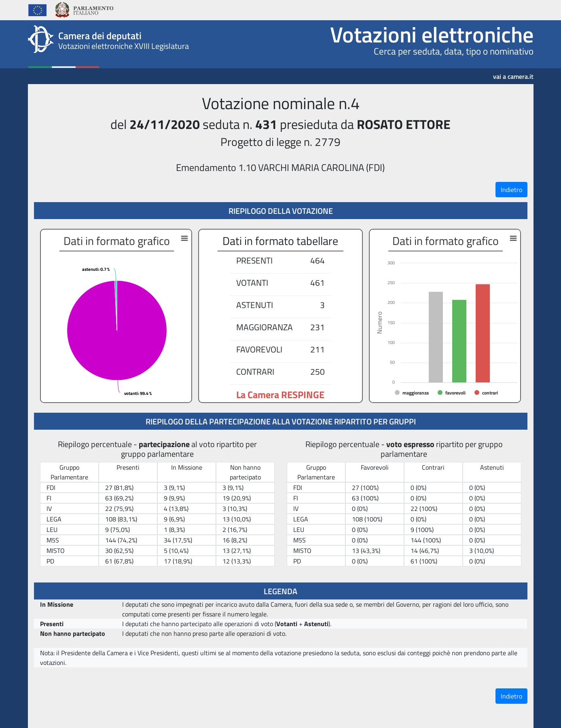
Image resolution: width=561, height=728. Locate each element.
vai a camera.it (513, 74)
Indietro (511, 190)
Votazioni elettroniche (432, 34)
